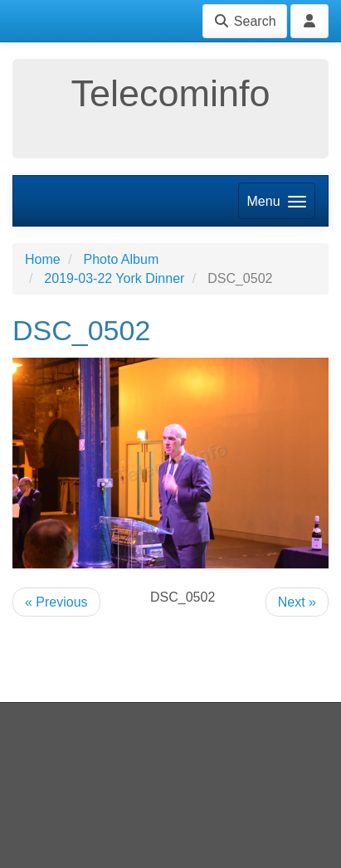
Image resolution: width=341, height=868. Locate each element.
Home (43, 259)
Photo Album (121, 259)
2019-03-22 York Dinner (114, 278)
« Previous (56, 602)
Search (244, 21)
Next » (297, 602)
